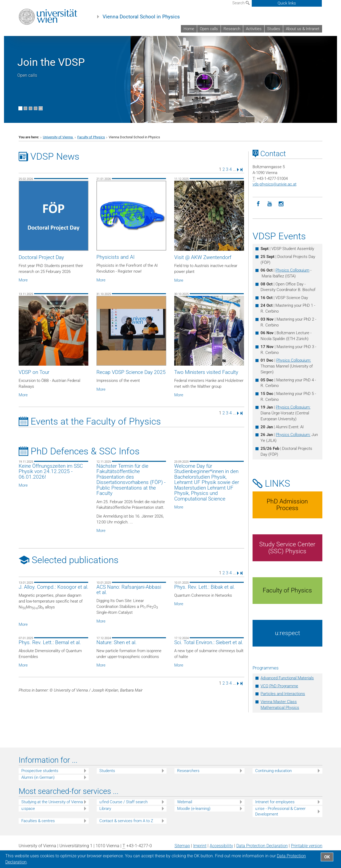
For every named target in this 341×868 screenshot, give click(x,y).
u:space (28, 809)
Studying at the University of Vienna (52, 802)
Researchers (188, 771)
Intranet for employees (275, 802)
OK (327, 857)
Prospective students (40, 771)
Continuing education (273, 771)
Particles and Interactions (283, 694)
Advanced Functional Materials (287, 678)
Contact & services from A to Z (126, 821)
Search (241, 3)
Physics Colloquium (292, 270)
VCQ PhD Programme (279, 686)
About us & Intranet (303, 29)
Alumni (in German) (38, 777)
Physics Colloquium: (294, 360)
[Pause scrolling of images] (41, 108)
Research (232, 29)
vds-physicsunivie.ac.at (275, 184)
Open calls (209, 29)
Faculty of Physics (91, 137)
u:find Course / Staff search (123, 802)
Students (107, 771)
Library (105, 809)
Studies (274, 29)
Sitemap (182, 846)
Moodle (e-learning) (194, 809)
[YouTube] (270, 204)
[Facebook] (258, 204)
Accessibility (221, 846)
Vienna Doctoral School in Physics (141, 17)
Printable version (307, 846)
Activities (254, 29)
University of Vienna (58, 137)
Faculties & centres (38, 821)
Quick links (287, 3)
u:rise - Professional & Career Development (280, 811)
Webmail (185, 802)
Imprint (200, 846)
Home (189, 29)
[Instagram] (281, 204)
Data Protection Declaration (262, 846)
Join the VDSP (51, 62)
